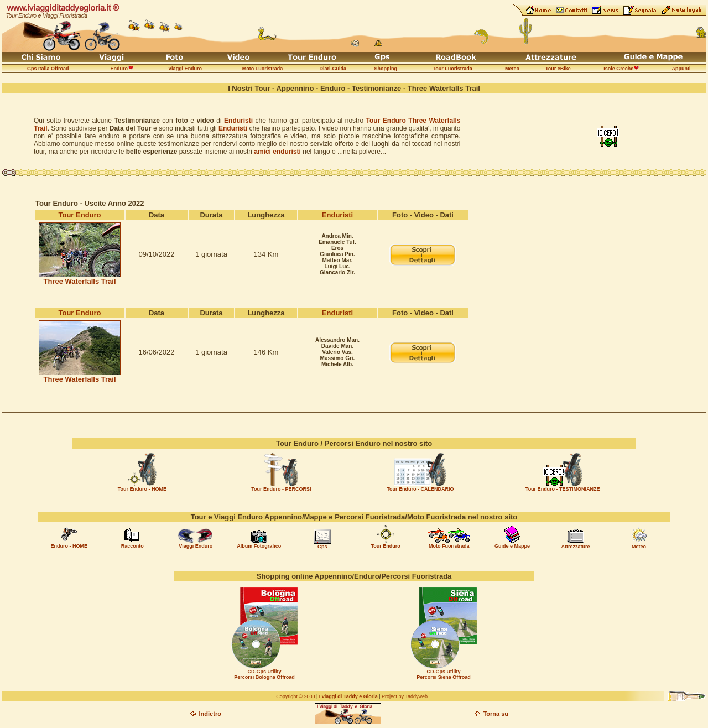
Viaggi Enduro (196, 546)
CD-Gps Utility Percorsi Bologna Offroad (264, 674)
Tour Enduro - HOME (142, 489)
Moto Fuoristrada (449, 546)
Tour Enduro (79, 215)
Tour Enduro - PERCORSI (281, 489)
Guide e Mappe (512, 546)
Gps (322, 547)
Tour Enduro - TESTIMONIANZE (563, 489)
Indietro (210, 714)
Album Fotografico (259, 546)
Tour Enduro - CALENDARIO (420, 489)
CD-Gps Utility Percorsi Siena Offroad (444, 674)
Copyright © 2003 (295, 696)
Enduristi (238, 121)
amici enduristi (277, 152)
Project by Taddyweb (405, 696)
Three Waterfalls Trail (79, 281)
